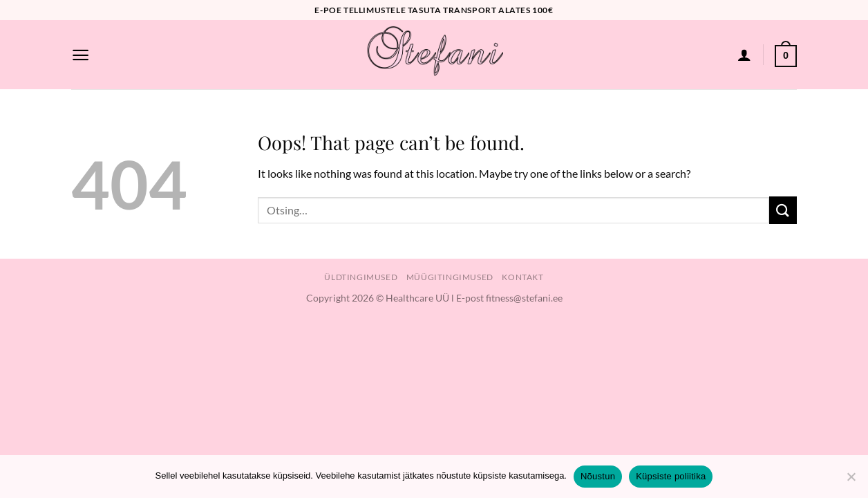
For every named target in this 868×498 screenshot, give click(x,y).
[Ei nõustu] (851, 481)
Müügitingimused (450, 277)
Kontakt (522, 277)
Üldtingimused (361, 277)
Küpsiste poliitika (671, 476)
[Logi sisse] (744, 55)
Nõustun (598, 476)
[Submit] (783, 210)
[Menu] (81, 55)
